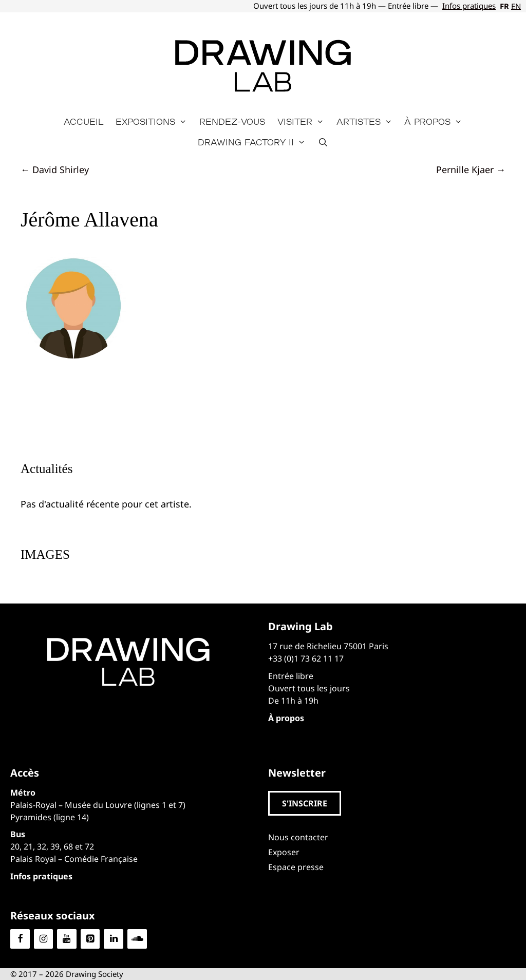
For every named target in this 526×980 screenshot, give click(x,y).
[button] (305, 803)
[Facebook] (20, 939)
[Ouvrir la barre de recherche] (323, 142)
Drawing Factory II (255, 142)
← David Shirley (55, 169)
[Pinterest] (90, 939)
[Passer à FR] (503, 6)
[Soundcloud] (137, 939)
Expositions (154, 122)
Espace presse (296, 867)
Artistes (368, 122)
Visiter (304, 122)
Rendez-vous (232, 121)
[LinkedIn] (114, 939)
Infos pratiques (469, 6)
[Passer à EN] (515, 6)
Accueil (83, 121)
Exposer (284, 852)
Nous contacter (298, 837)
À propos (436, 122)
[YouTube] (67, 939)
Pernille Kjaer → (471, 169)
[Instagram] (44, 939)
